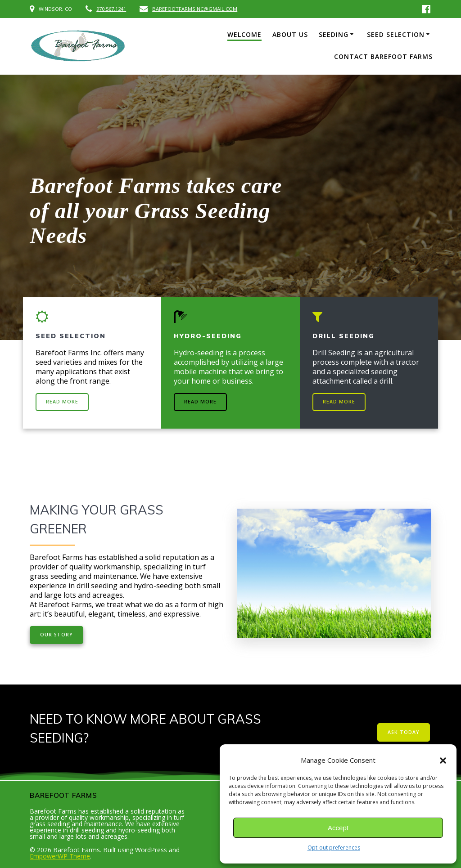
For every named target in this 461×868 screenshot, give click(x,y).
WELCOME (244, 34)
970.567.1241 (111, 9)
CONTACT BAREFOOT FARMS (383, 56)
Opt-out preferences (334, 848)
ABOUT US (290, 34)
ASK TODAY (404, 732)
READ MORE (62, 402)
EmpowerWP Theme (60, 856)
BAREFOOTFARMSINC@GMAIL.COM (195, 9)
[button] (443, 761)
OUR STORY (56, 635)
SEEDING (334, 34)
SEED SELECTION (396, 34)
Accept (338, 828)
